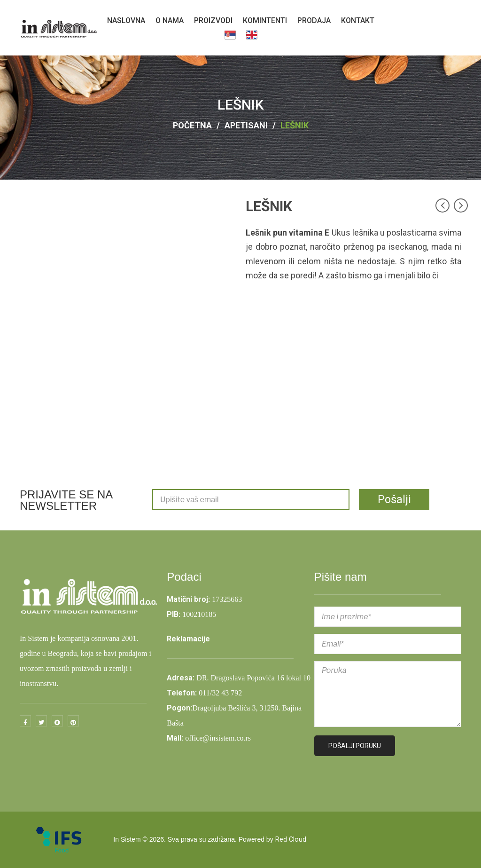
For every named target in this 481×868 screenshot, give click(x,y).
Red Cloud (291, 840)
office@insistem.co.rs (218, 738)
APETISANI (246, 125)
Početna (192, 125)
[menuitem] (126, 21)
